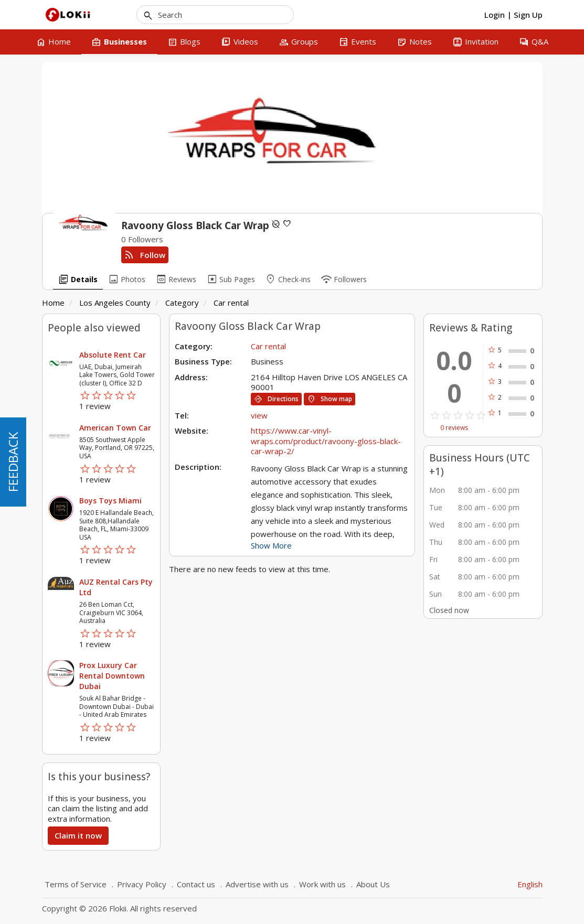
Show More (271, 545)
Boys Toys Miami (110, 501)
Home (53, 303)
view (259, 415)
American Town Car (115, 428)
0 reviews (454, 428)
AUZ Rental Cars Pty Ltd (116, 587)
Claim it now (78, 835)
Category (182, 303)
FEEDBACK (13, 462)
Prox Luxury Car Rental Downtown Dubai (112, 676)
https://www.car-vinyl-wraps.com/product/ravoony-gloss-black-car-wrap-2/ (326, 441)
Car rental (231, 303)
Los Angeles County (115, 303)
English (530, 884)
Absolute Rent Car (113, 355)
